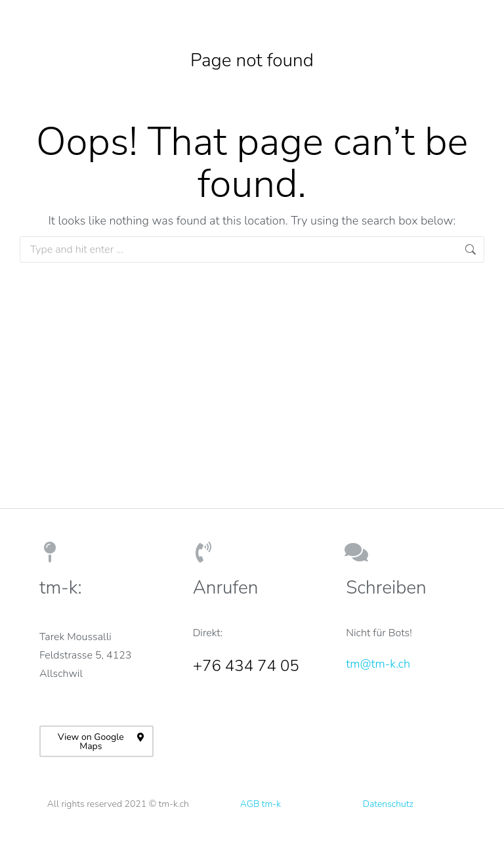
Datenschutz (388, 804)
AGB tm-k (261, 804)
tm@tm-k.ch (378, 664)
